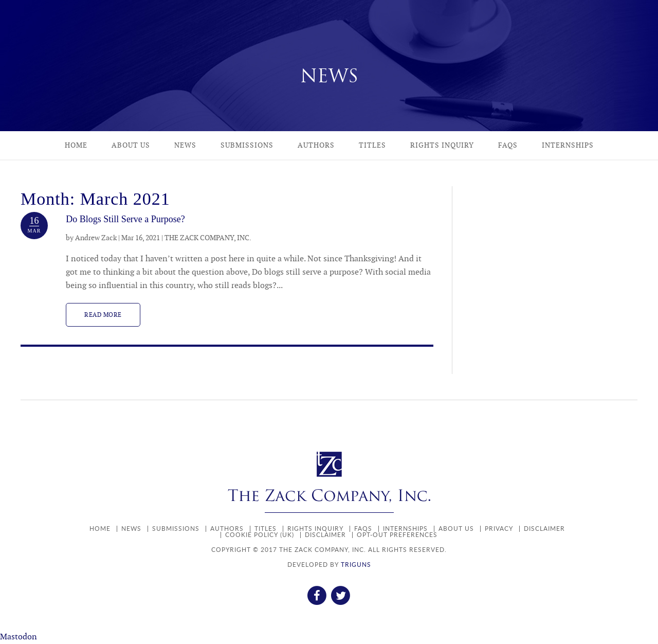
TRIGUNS (356, 565)
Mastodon (19, 637)
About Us (131, 145)
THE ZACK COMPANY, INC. (208, 238)
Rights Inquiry (442, 145)
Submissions (247, 145)
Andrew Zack (96, 238)
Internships (568, 145)
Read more (103, 315)
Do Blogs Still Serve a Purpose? (125, 219)
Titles (372, 145)
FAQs (508, 145)
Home (76, 145)
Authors (316, 145)
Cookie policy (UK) (260, 535)
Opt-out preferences (397, 535)
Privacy (499, 529)
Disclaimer (544, 529)
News (185, 145)
